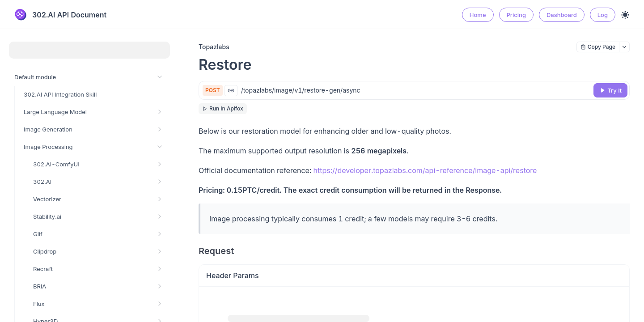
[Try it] (610, 90)
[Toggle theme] (625, 15)
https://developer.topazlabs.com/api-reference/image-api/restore (425, 170)
